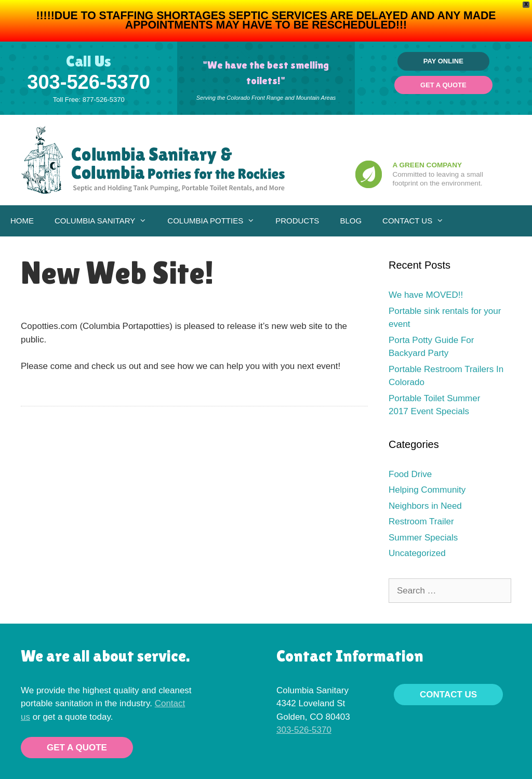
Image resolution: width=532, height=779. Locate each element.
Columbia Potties (216, 221)
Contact (170, 703)
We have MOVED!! (426, 295)
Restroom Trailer (421, 521)
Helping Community (427, 490)
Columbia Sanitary (106, 221)
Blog (351, 221)
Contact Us (418, 221)
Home (22, 221)
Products (297, 221)
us (25, 717)
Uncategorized (417, 553)
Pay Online (443, 61)
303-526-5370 (89, 82)
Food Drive (410, 474)
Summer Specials (423, 538)
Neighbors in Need (425, 506)
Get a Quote (443, 85)
